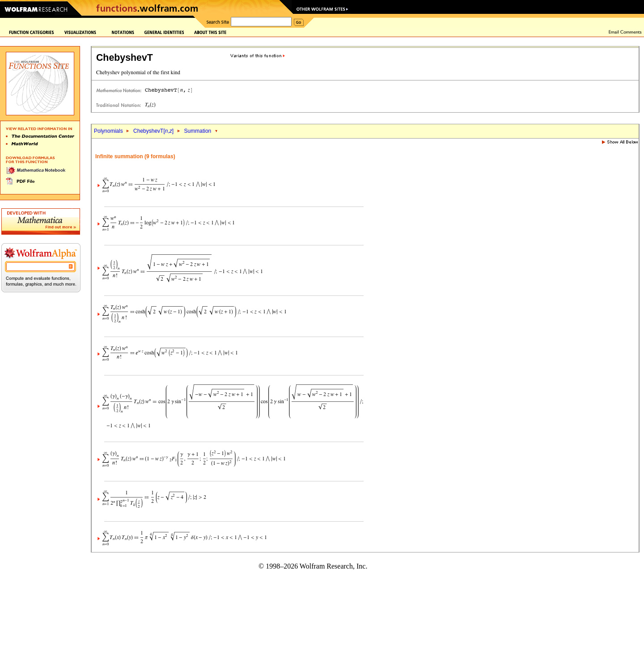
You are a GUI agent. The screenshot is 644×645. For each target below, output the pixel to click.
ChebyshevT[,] (153, 131)
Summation (198, 131)
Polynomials (108, 131)
